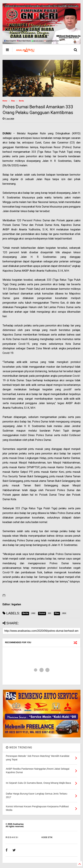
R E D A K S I (12, 837)
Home (5, 101)
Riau (13, 101)
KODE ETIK (47, 837)
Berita (21, 101)
